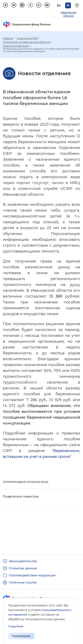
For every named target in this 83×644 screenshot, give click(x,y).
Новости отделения (16, 46)
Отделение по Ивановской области (26, 42)
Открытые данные (23, 568)
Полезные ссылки (23, 582)
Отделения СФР (27, 38)
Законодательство (23, 561)
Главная (8, 38)
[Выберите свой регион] (78, 5)
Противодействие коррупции (32, 575)
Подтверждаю (21, 636)
